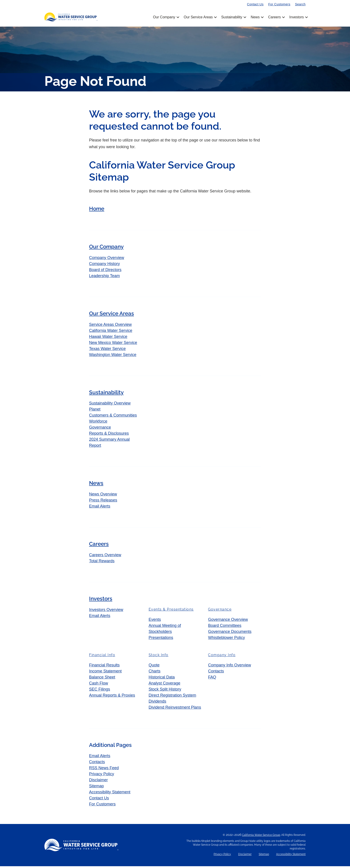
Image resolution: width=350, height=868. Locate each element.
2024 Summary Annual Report (109, 444)
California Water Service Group (261, 837)
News (257, 17)
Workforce (98, 423)
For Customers (279, 4)
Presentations (161, 640)
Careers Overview (105, 557)
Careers (276, 17)
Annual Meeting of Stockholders (165, 631)
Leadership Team (104, 278)
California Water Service (111, 332)
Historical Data (162, 679)
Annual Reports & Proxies (112, 697)
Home (97, 211)
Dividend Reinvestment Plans (175, 709)
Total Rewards (102, 563)
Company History (104, 266)
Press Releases (103, 502)
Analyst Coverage (165, 685)
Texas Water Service (107, 350)
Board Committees (225, 628)
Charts (155, 673)
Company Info (222, 657)
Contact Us (255, 4)
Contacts (216, 673)
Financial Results (104, 667)
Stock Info (159, 657)
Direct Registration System (172, 697)
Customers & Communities (113, 417)
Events (155, 622)
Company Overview (107, 260)
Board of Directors (105, 272)
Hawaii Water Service (108, 338)
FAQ (212, 679)
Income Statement (105, 673)
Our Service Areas (200, 17)
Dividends (157, 703)
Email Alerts (100, 508)
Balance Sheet (102, 679)
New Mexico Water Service (113, 344)
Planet (95, 411)
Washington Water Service (113, 356)
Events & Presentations (171, 611)
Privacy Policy (102, 776)
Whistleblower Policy (226, 640)
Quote (154, 667)
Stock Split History (165, 691)
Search (300, 4)
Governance (100, 429)
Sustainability (233, 17)
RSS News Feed (104, 770)
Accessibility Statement (110, 794)
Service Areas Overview (110, 326)
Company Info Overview (229, 667)
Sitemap (96, 788)
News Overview (103, 496)
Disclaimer (98, 782)
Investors (297, 17)
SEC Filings (100, 691)
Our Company (166, 17)
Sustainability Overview (110, 405)
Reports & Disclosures (109, 435)
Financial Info (102, 657)
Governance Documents (230, 634)
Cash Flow (99, 685)
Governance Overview (228, 622)
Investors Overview (106, 612)
